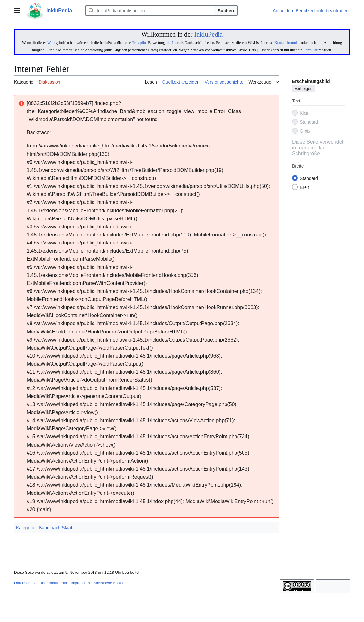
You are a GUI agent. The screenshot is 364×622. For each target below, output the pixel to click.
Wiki (51, 43)
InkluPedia (208, 34)
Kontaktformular (287, 43)
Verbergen (303, 89)
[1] (259, 50)
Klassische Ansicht (109, 583)
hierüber (172, 43)
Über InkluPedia (53, 583)
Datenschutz (25, 583)
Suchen (226, 11)
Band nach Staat (56, 528)
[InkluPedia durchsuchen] (150, 11)
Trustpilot (139, 43)
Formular (310, 50)
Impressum (80, 583)
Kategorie (26, 528)
